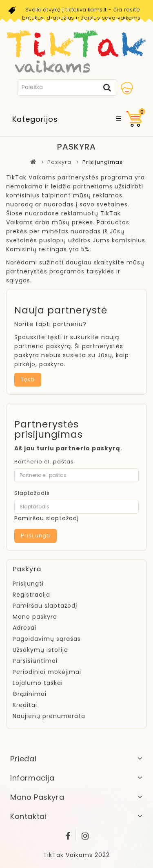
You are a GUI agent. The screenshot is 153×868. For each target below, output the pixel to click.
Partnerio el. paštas (44, 462)
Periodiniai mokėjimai (47, 672)
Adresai (24, 628)
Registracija (31, 595)
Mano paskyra (35, 617)
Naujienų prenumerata (49, 716)
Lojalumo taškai (38, 683)
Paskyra (59, 162)
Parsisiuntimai (35, 661)
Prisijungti (28, 584)
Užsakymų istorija (40, 650)
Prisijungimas (103, 162)
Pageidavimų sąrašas (47, 639)
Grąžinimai (30, 694)
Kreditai (25, 705)
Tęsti (28, 379)
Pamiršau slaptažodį (47, 518)
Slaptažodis (32, 493)
